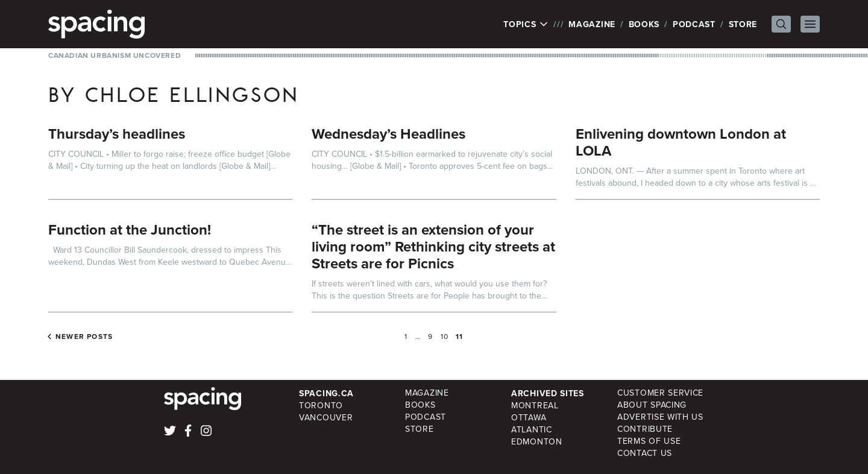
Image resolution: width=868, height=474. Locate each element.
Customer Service (660, 393)
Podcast (694, 24)
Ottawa (529, 418)
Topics (526, 24)
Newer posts (84, 337)
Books (644, 24)
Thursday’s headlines (117, 134)
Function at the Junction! (130, 229)
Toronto (321, 406)
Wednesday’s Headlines (388, 134)
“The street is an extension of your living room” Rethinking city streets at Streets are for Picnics (433, 246)
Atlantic (532, 430)
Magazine (592, 24)
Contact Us (645, 453)
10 (445, 337)
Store (743, 24)
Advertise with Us (660, 417)
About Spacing (652, 405)
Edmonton (537, 442)
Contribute (645, 429)
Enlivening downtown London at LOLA (681, 142)
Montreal (535, 406)
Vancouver (326, 418)
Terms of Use (649, 441)
